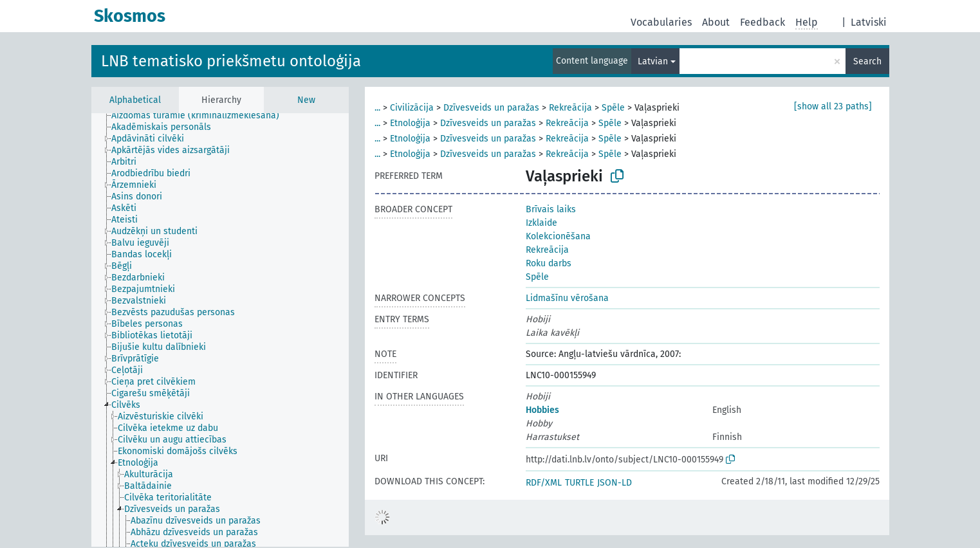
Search (867, 61)
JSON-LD (615, 483)
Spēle (613, 108)
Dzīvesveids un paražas (491, 108)
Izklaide (541, 223)
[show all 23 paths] (833, 106)
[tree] (220, 330)
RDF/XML (544, 483)
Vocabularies (661, 22)
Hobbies (542, 410)
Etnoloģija (410, 123)
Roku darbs (549, 263)
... (377, 108)
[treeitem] (201, 116)
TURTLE (579, 483)
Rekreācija (570, 108)
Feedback (763, 22)
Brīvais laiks (551, 209)
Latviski (869, 22)
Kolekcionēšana (558, 236)
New (306, 100)
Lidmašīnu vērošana (567, 298)
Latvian (653, 61)
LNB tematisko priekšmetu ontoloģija (231, 61)
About (716, 22)
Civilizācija (412, 108)
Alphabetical (135, 100)
